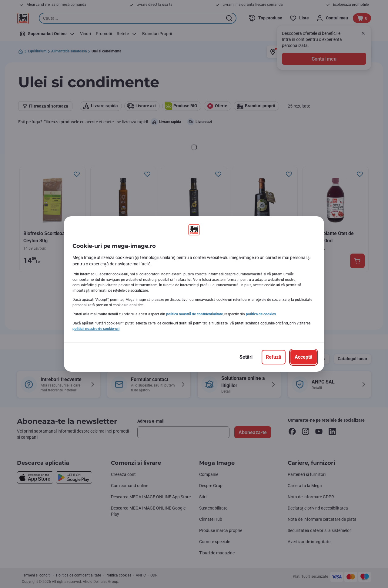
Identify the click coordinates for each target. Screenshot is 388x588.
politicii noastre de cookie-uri (96, 329)
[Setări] (246, 357)
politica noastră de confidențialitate (194, 314)
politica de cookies (261, 314)
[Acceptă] (304, 357)
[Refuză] (274, 357)
